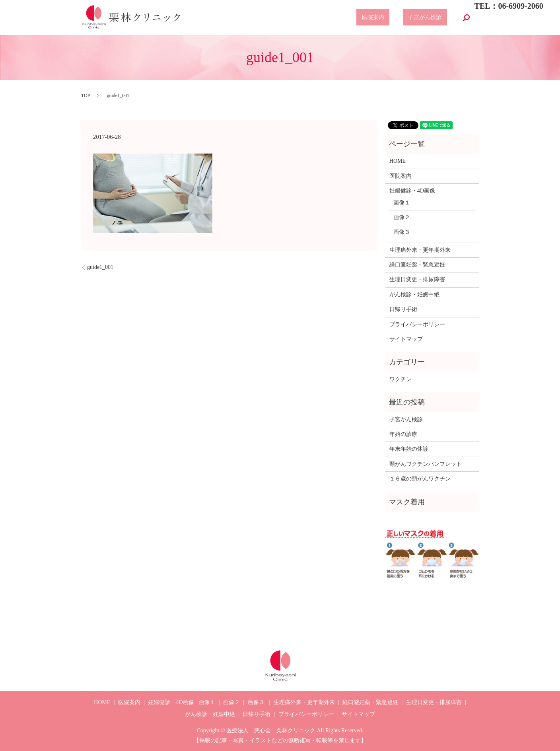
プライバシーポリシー (417, 324)
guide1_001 (100, 267)
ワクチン (401, 379)
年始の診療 (403, 434)
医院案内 (389, 18)
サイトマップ (406, 339)
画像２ (402, 217)
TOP (86, 95)
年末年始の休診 (409, 449)
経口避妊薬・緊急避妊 (417, 265)
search (466, 18)
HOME (398, 161)
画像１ (402, 203)
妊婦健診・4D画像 (412, 191)
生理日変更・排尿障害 (417, 279)
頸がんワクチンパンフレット (426, 464)
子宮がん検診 (430, 18)
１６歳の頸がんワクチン (420, 479)
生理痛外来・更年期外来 (420, 250)
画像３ (402, 232)
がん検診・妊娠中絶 (414, 295)
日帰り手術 (403, 309)
